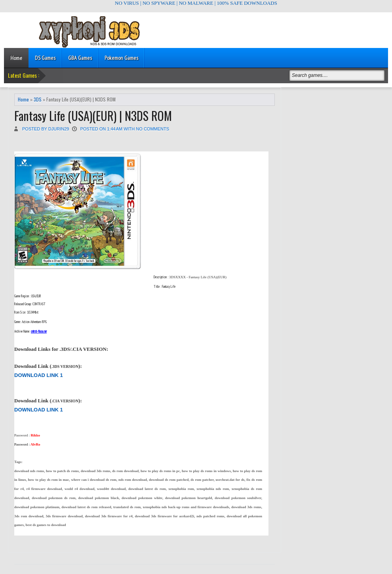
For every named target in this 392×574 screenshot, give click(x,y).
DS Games (45, 58)
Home (16, 58)
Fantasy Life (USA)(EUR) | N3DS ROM (93, 116)
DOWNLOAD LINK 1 (39, 375)
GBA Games (80, 58)
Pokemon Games (121, 58)
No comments (152, 129)
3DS (38, 99)
